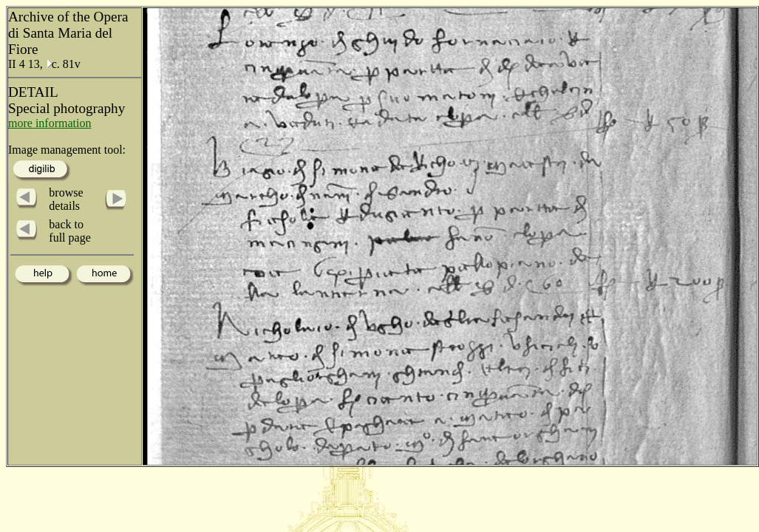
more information (50, 123)
